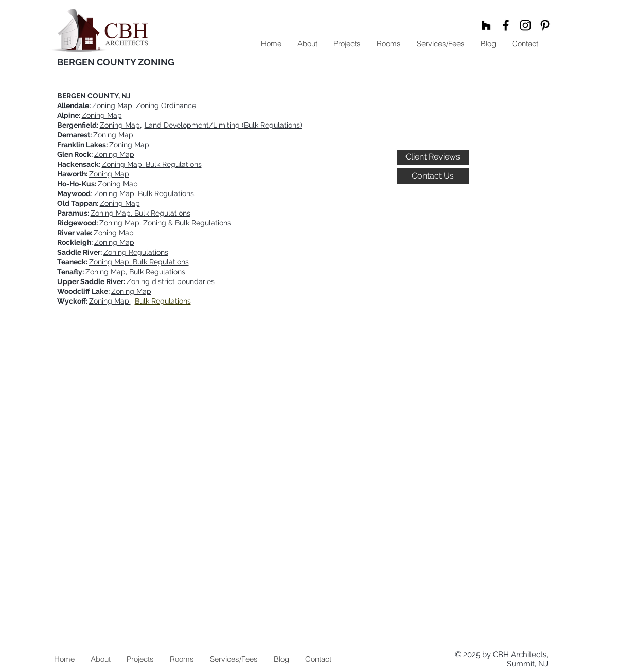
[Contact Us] (433, 176)
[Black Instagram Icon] (525, 25)
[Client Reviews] (433, 157)
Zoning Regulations (136, 252)
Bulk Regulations (166, 193)
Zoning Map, (110, 301)
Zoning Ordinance (166, 105)
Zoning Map (112, 105)
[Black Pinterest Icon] (545, 25)
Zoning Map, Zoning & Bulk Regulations (165, 223)
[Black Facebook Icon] (506, 25)
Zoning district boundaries (171, 281)
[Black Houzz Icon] (486, 25)
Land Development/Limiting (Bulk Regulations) (223, 125)
